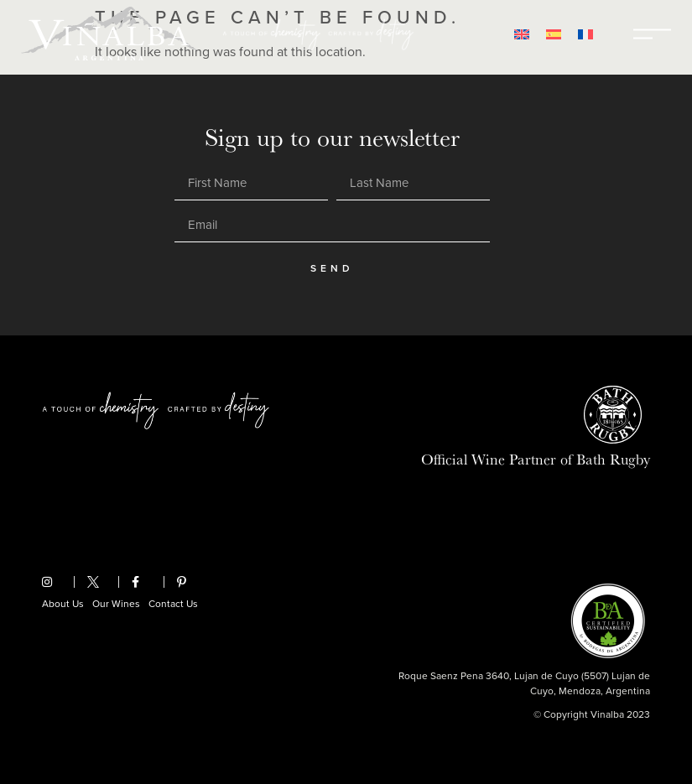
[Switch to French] (585, 34)
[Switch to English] (522, 34)
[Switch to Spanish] (554, 34)
